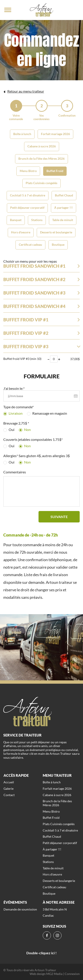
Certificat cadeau (30, 245)
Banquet (16, 220)
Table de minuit (63, 220)
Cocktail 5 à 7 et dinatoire (28, 195)
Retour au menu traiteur (24, 91)
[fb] (47, 935)
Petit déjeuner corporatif (27, 208)
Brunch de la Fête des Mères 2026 (41, 158)
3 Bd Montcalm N (55, 909)
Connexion (72, 974)
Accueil (9, 782)
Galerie (9, 789)
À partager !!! (64, 208)
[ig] (57, 935)
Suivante (59, 517)
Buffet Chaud (64, 195)
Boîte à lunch (22, 134)
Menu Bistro (28, 171)
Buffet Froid (55, 171)
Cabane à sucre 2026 (42, 146)
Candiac (48, 915)
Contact (9, 795)
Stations (37, 220)
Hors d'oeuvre (21, 232)
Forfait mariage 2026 (55, 134)
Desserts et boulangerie (56, 232)
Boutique (58, 245)
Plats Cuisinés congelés (41, 183)
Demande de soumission (20, 909)
